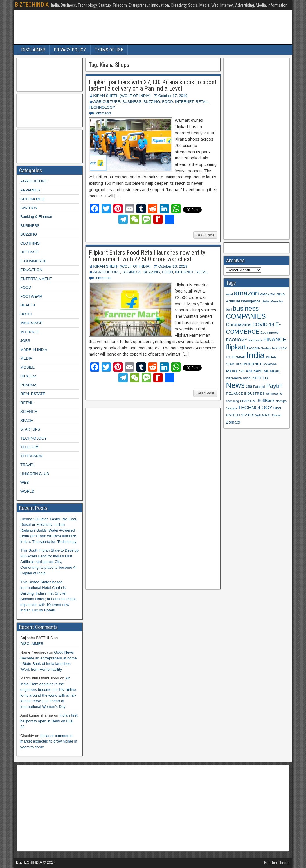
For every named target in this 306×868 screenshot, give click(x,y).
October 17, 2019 (173, 96)
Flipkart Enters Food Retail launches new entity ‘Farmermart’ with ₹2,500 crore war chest (147, 256)
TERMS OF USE (109, 50)
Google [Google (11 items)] (253, 348)
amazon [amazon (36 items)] (246, 293)
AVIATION (29, 208)
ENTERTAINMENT (36, 279)
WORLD (27, 491)
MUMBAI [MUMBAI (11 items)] (271, 371)
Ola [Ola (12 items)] (249, 386)
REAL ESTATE (33, 394)
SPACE (27, 420)
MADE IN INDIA (34, 350)
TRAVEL (28, 465)
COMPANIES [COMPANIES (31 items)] (246, 316)
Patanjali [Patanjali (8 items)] (259, 387)
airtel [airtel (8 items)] (230, 294)
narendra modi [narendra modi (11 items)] (239, 378)
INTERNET (184, 102)
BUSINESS (132, 102)
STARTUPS (30, 429)
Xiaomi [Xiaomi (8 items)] (277, 415)
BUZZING (152, 102)
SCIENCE (29, 411)
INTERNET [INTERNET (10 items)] (252, 364)
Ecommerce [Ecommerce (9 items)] (270, 332)
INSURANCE (32, 323)
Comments (103, 113)
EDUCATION (31, 270)
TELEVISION (32, 456)
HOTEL (27, 314)
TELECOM (29, 447)
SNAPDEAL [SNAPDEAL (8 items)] (248, 401)
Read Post (205, 235)
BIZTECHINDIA (32, 5)
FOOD (168, 102)
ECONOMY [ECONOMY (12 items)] (237, 340)
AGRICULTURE (107, 102)
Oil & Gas (28, 376)
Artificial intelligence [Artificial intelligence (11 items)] (243, 301)
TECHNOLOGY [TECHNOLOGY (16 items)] (255, 408)
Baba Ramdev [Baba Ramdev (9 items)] (272, 301)
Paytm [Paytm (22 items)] (274, 386)
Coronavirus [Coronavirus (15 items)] (239, 324)
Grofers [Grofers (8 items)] (266, 348)
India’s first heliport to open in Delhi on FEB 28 (49, 721)
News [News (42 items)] (235, 385)
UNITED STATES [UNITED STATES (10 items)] (240, 415)
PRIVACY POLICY (70, 50)
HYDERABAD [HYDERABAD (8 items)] (236, 357)
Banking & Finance (36, 217)
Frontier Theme (277, 863)
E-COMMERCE (33, 261)
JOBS (25, 341)
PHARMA (28, 385)
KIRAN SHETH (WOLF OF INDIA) (122, 96)
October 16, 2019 (173, 266)
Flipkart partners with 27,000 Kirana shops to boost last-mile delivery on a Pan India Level (153, 85)
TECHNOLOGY (102, 107)
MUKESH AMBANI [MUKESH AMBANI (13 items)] (244, 371)
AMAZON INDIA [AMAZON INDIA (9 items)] (272, 294)
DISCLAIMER (33, 50)
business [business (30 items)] (246, 308)
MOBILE (27, 367)
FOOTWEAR (31, 296)
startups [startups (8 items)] (281, 401)
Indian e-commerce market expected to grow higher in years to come (49, 741)
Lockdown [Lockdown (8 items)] (270, 364)
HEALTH (28, 305)
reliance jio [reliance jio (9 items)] (274, 393)
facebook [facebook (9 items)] (255, 340)
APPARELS (30, 190)
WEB (25, 482)
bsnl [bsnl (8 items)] (229, 309)
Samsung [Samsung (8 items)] (233, 401)
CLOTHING (30, 243)
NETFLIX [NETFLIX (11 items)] (260, 378)
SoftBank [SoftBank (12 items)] (266, 401)
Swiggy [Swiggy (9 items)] (232, 408)
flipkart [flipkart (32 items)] (236, 347)
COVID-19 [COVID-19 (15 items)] (263, 324)
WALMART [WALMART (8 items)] (263, 415)
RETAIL (202, 102)
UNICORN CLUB (35, 474)
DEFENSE (29, 252)
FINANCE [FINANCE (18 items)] (275, 340)
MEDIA (26, 358)
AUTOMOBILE (33, 199)
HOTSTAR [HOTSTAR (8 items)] (279, 348)
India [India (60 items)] (255, 355)
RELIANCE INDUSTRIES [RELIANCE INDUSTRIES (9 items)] (245, 393)
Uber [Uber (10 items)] (277, 408)
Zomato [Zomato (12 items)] (233, 422)
